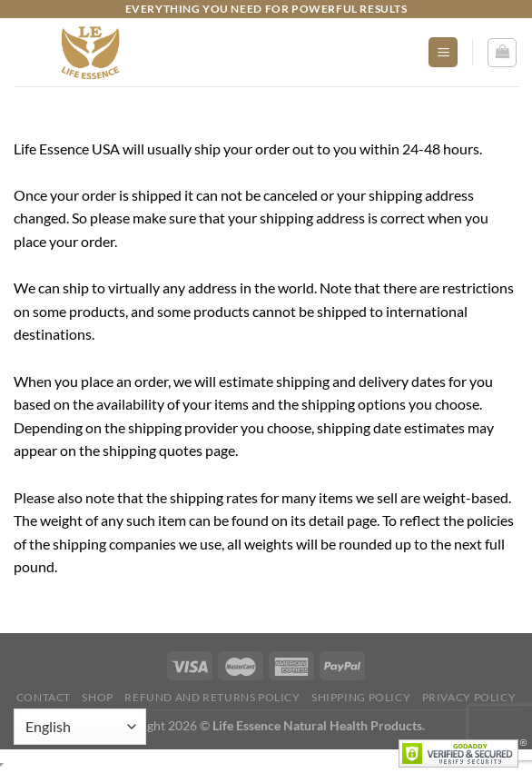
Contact (44, 697)
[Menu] (443, 52)
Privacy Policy (469, 697)
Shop (97, 697)
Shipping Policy (361, 697)
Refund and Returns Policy (212, 697)
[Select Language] (80, 727)
